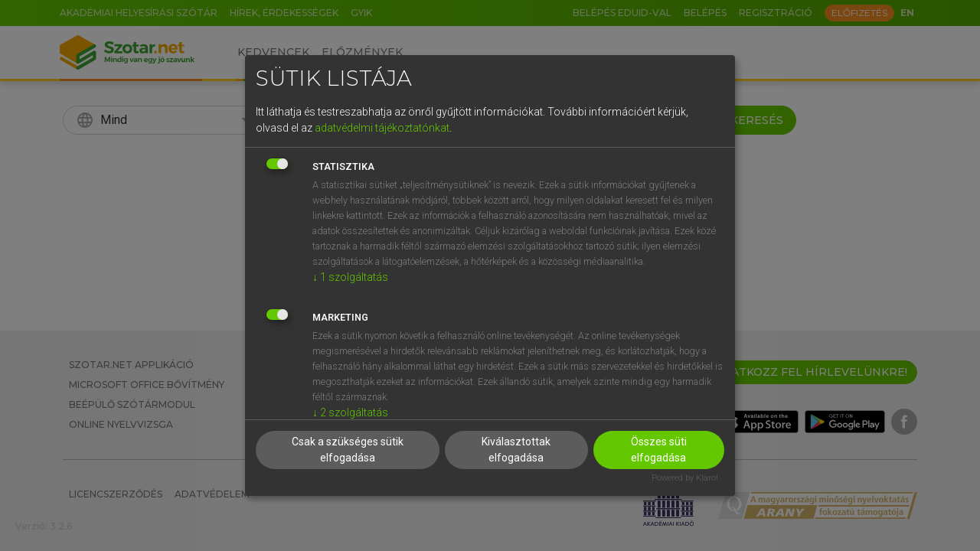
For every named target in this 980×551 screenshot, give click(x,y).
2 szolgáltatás (350, 412)
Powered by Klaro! (685, 478)
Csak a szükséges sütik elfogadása (348, 450)
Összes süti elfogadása (659, 450)
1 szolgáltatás (350, 277)
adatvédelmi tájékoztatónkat (382, 128)
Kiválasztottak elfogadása (516, 450)
